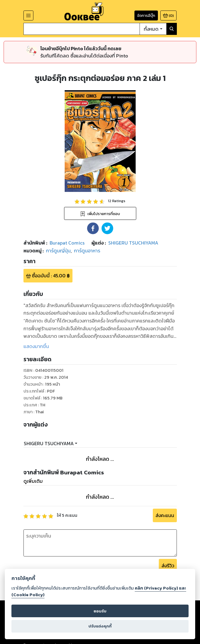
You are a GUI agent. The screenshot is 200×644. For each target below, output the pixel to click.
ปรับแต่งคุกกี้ (100, 626)
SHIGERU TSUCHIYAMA (49, 443)
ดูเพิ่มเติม (33, 481)
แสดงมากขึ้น (36, 346)
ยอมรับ (100, 611)
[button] (93, 228)
